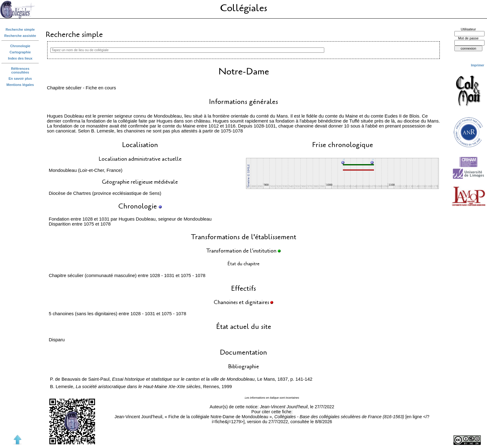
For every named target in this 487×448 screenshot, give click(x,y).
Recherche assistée (20, 36)
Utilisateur (469, 29)
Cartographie (20, 52)
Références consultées (20, 70)
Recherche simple (20, 29)
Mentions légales (20, 85)
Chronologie (20, 46)
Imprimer (478, 65)
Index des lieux (20, 58)
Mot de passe (468, 38)
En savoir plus (20, 78)
